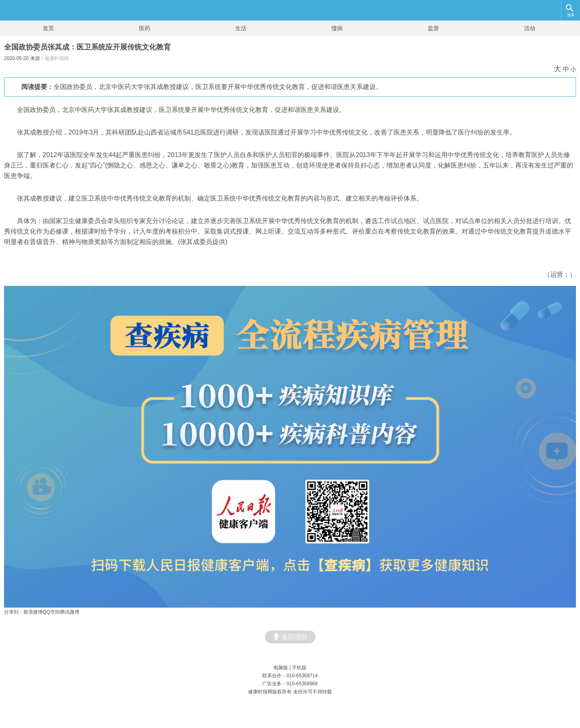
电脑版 (281, 668)
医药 (145, 28)
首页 (48, 28)
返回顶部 (290, 636)
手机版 (299, 668)
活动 (530, 28)
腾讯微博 (70, 612)
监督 (433, 28)
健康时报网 (57, 58)
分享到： (14, 612)
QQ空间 (51, 612)
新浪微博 (33, 612)
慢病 (337, 28)
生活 (241, 28)
